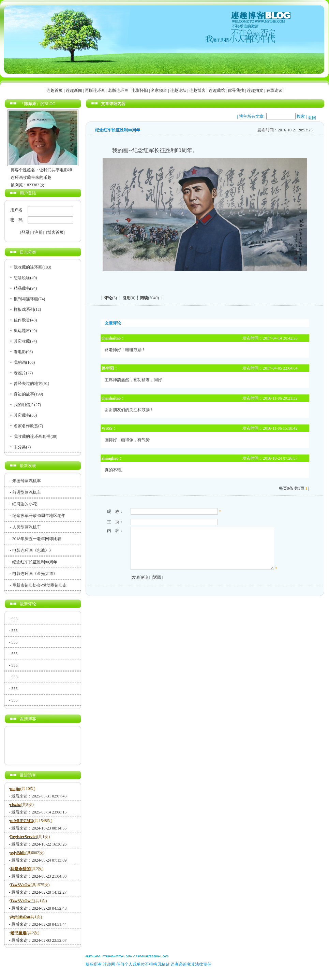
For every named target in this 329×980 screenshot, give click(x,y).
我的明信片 (24, 405)
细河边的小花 (25, 504)
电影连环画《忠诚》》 (33, 550)
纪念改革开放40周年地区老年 (39, 516)
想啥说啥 (22, 278)
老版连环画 (118, 90)
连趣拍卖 (255, 90)
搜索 (301, 116)
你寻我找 (236, 90)
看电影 (20, 352)
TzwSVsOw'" (22, 901)
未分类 (20, 447)
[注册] (39, 232)
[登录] (26, 232)
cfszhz (16, 805)
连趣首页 (55, 90)
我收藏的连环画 (28, 267)
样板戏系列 (24, 309)
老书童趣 (18, 933)
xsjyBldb (18, 853)
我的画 (20, 362)
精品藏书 (22, 288)
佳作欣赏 (22, 320)
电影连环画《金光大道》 (35, 574)
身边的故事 (24, 394)
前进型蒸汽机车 (27, 492)
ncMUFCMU (22, 821)
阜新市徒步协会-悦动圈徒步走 (40, 585)
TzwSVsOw (20, 885)
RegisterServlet (24, 837)
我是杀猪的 (20, 869)
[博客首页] (56, 232)
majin (15, 789)
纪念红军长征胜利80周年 (35, 562)
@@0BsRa (20, 917)
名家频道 (159, 90)
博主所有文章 (251, 116)
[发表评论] (139, 586)
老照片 (20, 373)
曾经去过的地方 (28, 384)
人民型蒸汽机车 (27, 527)
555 (15, 619)
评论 (108, 298)
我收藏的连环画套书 (32, 436)
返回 (312, 118)
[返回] (156, 586)
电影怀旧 (140, 90)
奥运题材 (22, 331)
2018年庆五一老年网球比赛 (37, 539)
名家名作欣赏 (26, 426)
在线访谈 (274, 90)
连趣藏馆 (217, 90)
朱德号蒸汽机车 (27, 481)
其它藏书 (22, 415)
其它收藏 (22, 341)
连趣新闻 (74, 90)
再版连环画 (95, 90)
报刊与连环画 (26, 299)
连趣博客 (197, 90)
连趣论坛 (178, 90)
